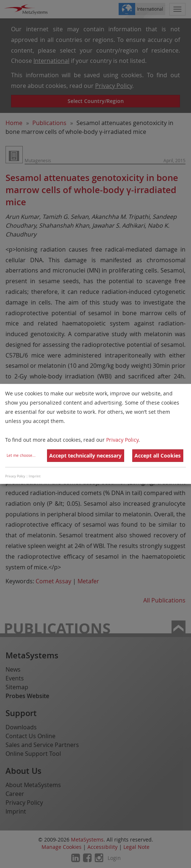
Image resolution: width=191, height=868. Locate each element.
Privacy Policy (122, 439)
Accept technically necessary (85, 456)
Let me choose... (21, 456)
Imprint (35, 476)
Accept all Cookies (158, 456)
